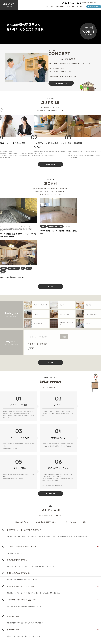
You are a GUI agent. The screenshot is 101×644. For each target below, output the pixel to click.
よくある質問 (70, 7)
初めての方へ (50, 7)
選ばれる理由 (60, 7)
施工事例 (80, 7)
